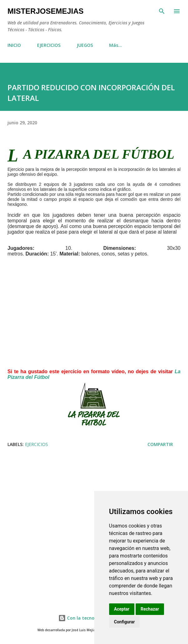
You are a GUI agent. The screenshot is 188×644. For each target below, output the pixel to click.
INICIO (14, 45)
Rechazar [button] (150, 609)
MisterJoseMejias (46, 11)
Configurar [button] (125, 622)
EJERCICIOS (49, 45)
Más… (116, 45)
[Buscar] (162, 11)
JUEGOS (85, 45)
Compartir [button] (160, 444)
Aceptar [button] (122, 609)
